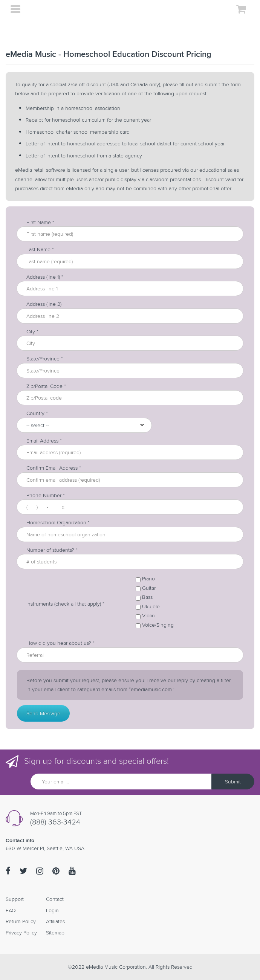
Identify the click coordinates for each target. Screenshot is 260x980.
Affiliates (55, 921)
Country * (37, 413)
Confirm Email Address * (54, 468)
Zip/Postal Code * (46, 386)
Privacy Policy (21, 933)
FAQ (11, 910)
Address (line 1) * (45, 277)
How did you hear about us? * (60, 643)
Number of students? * (52, 550)
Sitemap (55, 933)
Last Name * (40, 250)
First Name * (40, 222)
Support (15, 899)
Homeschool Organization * (58, 523)
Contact (55, 899)
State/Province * (45, 359)
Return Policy (21, 921)
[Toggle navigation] (15, 10)
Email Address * (44, 441)
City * (32, 332)
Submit (233, 782)
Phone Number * (46, 495)
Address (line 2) (44, 304)
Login (52, 910)
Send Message (43, 713)
